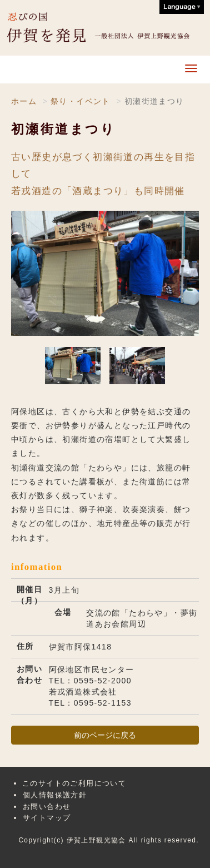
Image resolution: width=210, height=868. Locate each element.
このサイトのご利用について (74, 783)
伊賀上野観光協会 (106, 28)
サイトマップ (47, 818)
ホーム (24, 101)
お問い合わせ (47, 807)
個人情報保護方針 (55, 795)
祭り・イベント (81, 101)
